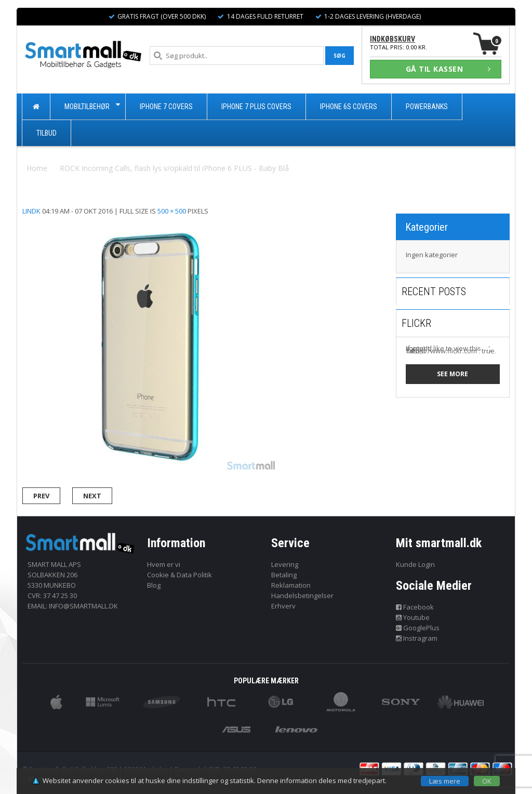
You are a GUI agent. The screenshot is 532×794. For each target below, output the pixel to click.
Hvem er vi (164, 564)
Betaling (284, 575)
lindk (31, 211)
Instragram (417, 638)
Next (92, 496)
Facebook (415, 607)
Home (37, 168)
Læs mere (445, 781)
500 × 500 (172, 211)
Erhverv (283, 606)
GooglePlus (418, 628)
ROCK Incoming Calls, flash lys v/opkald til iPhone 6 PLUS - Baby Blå (174, 168)
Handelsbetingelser (302, 595)
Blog (154, 585)
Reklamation (291, 585)
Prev (41, 496)
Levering (285, 564)
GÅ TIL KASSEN (448, 69)
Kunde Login (415, 564)
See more (453, 374)
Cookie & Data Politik (179, 575)
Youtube (413, 617)
